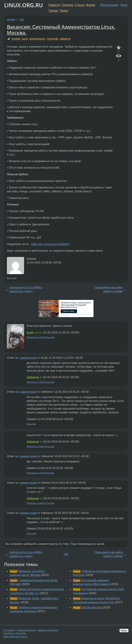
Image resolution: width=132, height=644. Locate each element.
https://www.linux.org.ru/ (16, 637)
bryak (30, 332)
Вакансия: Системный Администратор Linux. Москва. (61, 30)
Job (22, 20)
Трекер (53, 11)
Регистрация (109, 5)
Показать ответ (35, 337)
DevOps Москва (92, 607)
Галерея (67, 5)
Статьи (79, 5)
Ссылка (12, 278)
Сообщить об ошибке (15, 633)
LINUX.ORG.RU (24, 5)
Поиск (64, 11)
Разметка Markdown (48, 630)
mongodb (53, 39)
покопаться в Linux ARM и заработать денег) (26, 289)
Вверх (124, 631)
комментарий (28, 358)
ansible (16, 39)
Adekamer (33, 377)
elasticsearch (37, 39)
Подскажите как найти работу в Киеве (108, 289)
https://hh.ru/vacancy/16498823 (50, 244)
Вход (124, 5)
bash (25, 39)
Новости (54, 5)
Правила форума (26, 630)
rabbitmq (65, 39)
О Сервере (9, 630)
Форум (90, 5)
